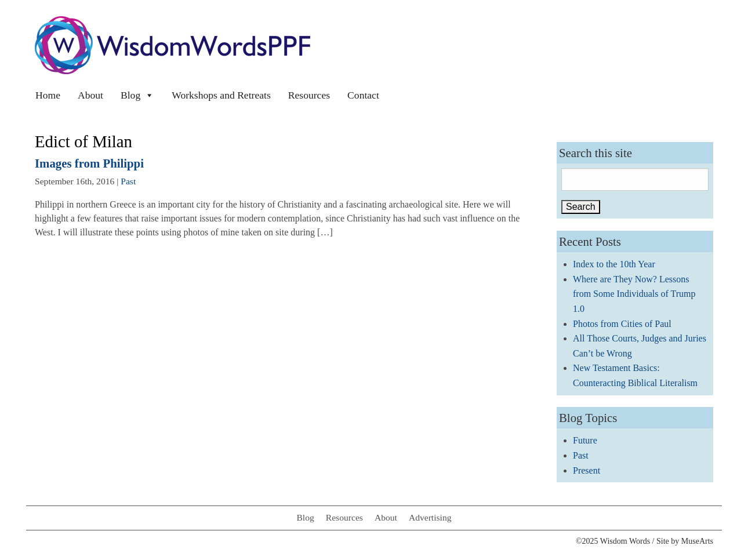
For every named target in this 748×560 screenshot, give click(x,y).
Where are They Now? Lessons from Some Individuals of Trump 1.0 (634, 294)
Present (587, 470)
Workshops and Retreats (221, 95)
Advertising (430, 517)
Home (48, 95)
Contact (363, 95)
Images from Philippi (89, 163)
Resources (309, 95)
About (90, 95)
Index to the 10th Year (614, 264)
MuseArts (697, 541)
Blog (137, 95)
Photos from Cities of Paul (622, 324)
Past (128, 181)
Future (585, 440)
